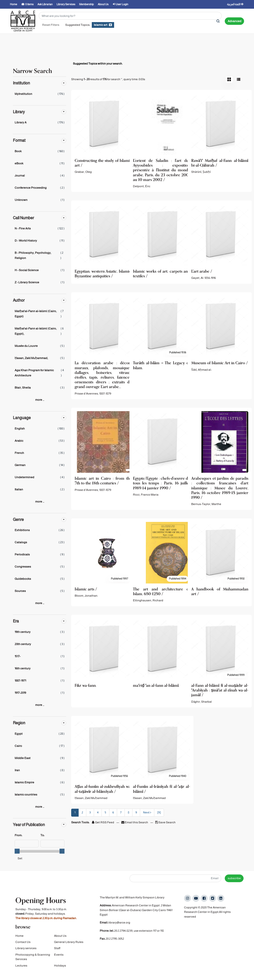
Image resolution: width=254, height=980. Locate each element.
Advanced (235, 21)
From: (18, 835)
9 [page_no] (136, 812)
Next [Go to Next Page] (147, 812)
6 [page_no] (113, 812)
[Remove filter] (110, 25)
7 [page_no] (121, 812)
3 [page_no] (90, 812)
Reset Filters (51, 25)
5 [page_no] (105, 812)
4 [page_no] (98, 812)
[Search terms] (130, 16)
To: (42, 835)
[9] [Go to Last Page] (159, 812)
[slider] (17, 851)
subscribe (234, 878)
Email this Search (135, 822)
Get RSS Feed (103, 822)
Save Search (165, 822)
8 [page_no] (128, 812)
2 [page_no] (82, 812)
